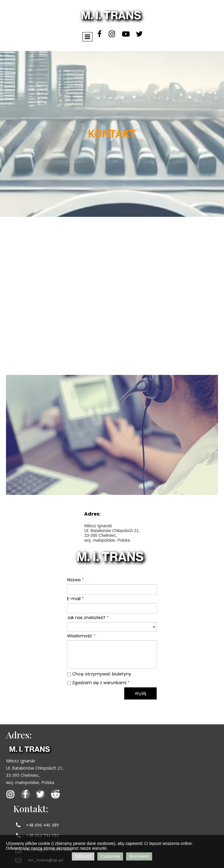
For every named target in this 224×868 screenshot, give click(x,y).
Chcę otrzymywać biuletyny (99, 674)
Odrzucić (83, 856)
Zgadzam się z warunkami (98, 683)
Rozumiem (139, 856)
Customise (110, 856)
